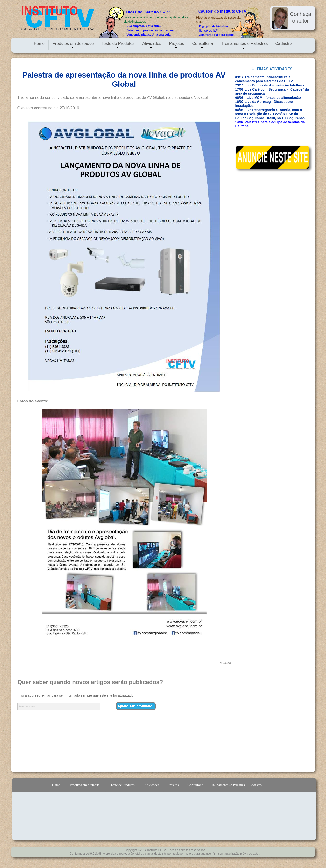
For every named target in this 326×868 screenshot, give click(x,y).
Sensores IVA (208, 31)
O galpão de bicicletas (214, 26)
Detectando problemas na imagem (150, 30)
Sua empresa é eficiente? (144, 26)
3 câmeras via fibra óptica (217, 35)
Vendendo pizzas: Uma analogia (149, 35)
